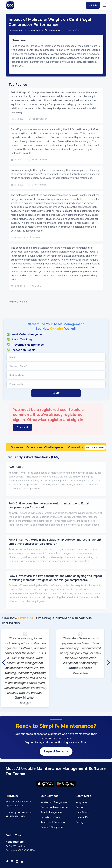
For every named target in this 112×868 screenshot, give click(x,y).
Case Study (82, 812)
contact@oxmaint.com (18, 812)
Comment (22, 427)
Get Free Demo (95, 448)
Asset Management (52, 812)
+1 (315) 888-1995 (15, 816)
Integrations (83, 802)
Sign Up (56, 393)
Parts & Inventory (50, 817)
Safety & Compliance (52, 827)
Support (80, 807)
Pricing (79, 822)
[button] (4, 663)
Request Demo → (56, 751)
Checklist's (82, 817)
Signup (93, 5)
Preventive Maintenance (54, 807)
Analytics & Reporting (53, 822)
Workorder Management (54, 802)
